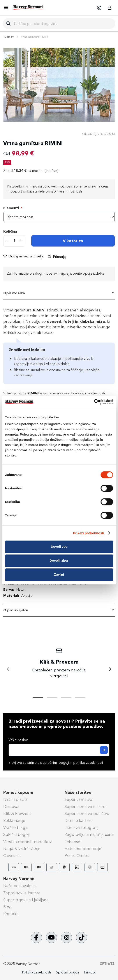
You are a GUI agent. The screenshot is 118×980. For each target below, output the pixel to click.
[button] (99, 8)
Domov (9, 37)
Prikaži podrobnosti (89, 533)
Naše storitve (78, 792)
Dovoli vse (59, 547)
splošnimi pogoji (56, 763)
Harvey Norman (19, 879)
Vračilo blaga (15, 828)
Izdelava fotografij (81, 828)
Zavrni (59, 574)
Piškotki (90, 972)
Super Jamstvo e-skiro (85, 807)
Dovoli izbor (59, 560)
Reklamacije (14, 821)
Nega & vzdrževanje (22, 849)
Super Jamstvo (78, 799)
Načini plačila (16, 799)
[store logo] (28, 7)
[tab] (59, 293)
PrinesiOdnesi (77, 856)
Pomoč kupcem (18, 792)
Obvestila (12, 856)
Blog (8, 907)
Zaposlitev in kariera (22, 893)
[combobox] (63, 24)
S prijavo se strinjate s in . (56, 763)
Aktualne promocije (83, 849)
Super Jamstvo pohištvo (87, 814)
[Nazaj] (8, 669)
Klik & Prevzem (17, 814)
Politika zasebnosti (36, 972)
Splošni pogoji (16, 835)
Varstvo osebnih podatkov (27, 842)
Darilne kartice (78, 821)
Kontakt (11, 914)
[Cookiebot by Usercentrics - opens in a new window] (94, 402)
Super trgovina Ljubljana (26, 900)
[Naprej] (110, 669)
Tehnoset (73, 842)
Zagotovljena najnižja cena (89, 835)
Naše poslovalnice (20, 886)
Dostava (11, 807)
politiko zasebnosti (88, 763)
